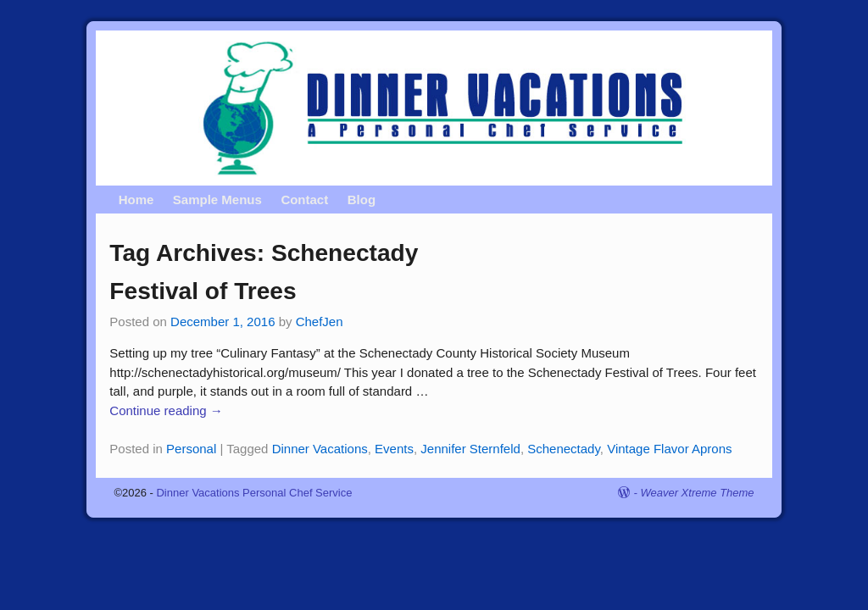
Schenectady (564, 449)
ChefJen (320, 322)
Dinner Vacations (320, 449)
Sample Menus (217, 200)
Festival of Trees (206, 291)
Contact (304, 200)
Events (394, 449)
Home (136, 200)
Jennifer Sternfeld (470, 449)
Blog (362, 200)
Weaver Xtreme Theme (697, 493)
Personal (191, 449)
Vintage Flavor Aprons (669, 449)
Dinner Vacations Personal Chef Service (254, 493)
